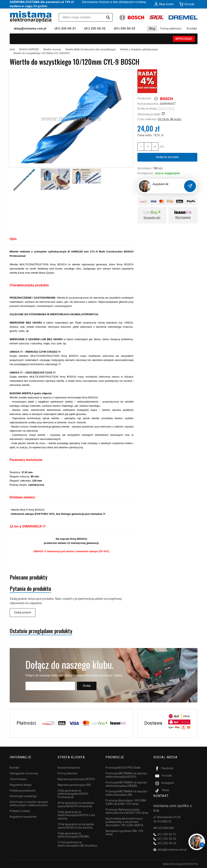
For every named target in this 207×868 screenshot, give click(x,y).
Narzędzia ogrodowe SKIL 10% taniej (124, 833)
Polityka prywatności (23, 791)
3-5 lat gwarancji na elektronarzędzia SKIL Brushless (77, 844)
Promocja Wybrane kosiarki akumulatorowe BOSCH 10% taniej (127, 811)
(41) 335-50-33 (125, 29)
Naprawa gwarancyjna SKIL (74, 785)
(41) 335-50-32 (95, 29)
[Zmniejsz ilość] (155, 147)
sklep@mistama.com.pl (30, 29)
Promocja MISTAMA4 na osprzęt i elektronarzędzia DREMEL (127, 784)
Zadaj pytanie (23, 612)
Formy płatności (171, 29)
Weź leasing (183, 217)
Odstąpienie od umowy (24, 773)
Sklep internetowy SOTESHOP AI (180, 864)
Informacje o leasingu (23, 796)
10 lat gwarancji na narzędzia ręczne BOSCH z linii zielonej (76, 826)
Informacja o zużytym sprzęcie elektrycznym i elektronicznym (29, 804)
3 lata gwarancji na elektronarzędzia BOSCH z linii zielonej (76, 815)
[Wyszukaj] (108, 17)
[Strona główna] (31, 17)
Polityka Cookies (20, 811)
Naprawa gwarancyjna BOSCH (76, 779)
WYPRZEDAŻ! (184, 39)
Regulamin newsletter (23, 817)
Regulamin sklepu (21, 785)
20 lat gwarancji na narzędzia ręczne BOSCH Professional (76, 805)
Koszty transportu (69, 768)
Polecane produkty (29, 577)
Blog (152, 29)
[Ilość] (148, 147)
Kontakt (192, 29)
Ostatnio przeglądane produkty (41, 631)
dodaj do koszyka (167, 157)
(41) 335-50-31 (65, 29)
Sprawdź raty (152, 218)
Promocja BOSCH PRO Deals (123, 768)
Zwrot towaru (18, 779)
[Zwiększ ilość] (141, 147)
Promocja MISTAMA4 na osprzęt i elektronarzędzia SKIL (127, 793)
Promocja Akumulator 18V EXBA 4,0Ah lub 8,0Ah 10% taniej (126, 802)
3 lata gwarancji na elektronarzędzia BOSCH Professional (73, 794)
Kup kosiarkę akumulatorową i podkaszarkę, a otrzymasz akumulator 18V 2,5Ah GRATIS (124, 822)
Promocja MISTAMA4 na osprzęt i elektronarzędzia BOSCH (127, 775)
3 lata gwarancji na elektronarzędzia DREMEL (74, 835)
